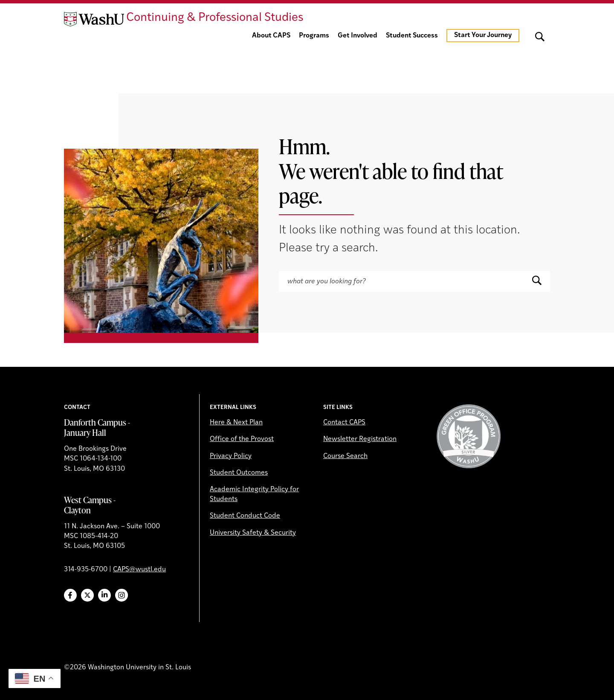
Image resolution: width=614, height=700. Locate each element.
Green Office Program (469, 436)
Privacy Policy (231, 456)
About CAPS (271, 36)
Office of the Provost (242, 439)
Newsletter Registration (360, 439)
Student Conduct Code (245, 516)
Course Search (345, 456)
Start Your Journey (483, 35)
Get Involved (358, 36)
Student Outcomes (239, 473)
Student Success (412, 36)
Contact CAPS (344, 423)
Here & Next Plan (236, 423)
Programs (314, 36)
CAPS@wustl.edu (139, 570)
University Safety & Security (253, 533)
